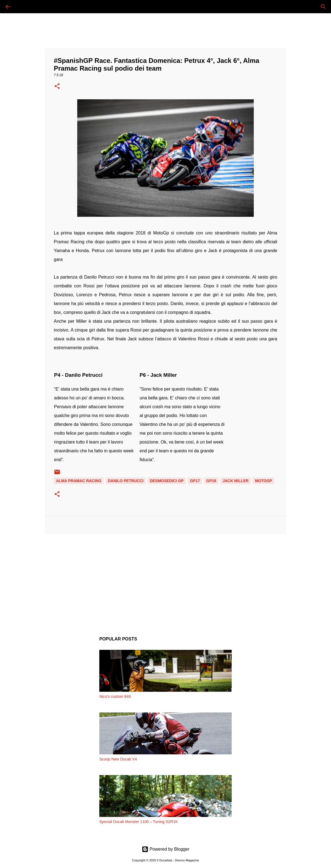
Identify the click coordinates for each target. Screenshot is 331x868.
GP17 (195, 481)
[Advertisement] (165, 581)
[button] (57, 87)
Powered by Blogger (166, 849)
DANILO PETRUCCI (126, 481)
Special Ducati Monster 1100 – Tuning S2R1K (139, 822)
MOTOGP (263, 481)
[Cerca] (23, 7)
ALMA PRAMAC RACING (79, 481)
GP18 (211, 481)
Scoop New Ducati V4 (118, 759)
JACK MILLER (236, 481)
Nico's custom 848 (115, 696)
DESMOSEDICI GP (167, 481)
